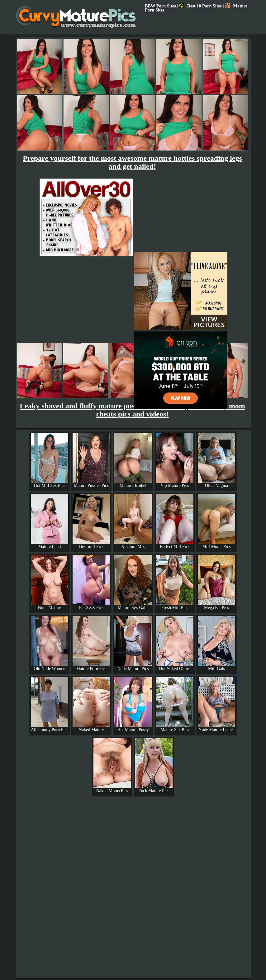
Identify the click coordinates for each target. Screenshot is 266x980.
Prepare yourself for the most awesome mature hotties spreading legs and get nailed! (132, 162)
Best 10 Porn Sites (200, 6)
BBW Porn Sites (160, 6)
